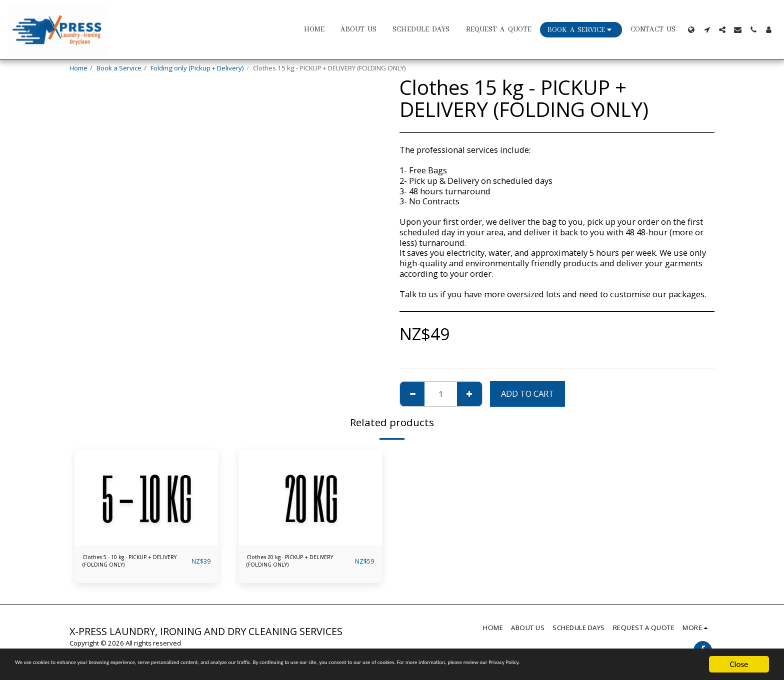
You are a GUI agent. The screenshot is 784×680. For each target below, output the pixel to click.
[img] (146, 498)
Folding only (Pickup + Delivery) (197, 68)
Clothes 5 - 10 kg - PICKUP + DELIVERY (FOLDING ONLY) (124, 563)
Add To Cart (527, 393)
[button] (707, 30)
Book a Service (119, 68)
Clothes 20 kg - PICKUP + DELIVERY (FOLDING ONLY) (298, 563)
